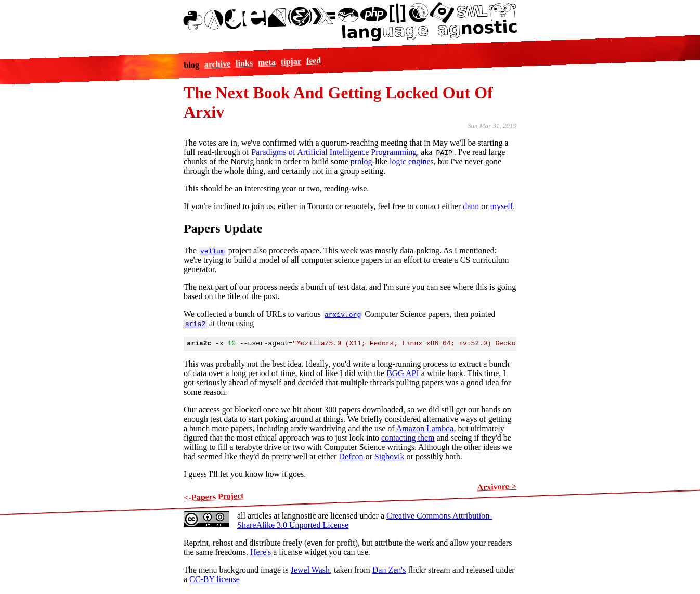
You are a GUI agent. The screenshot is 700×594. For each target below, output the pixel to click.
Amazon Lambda (425, 430)
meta (266, 62)
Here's (261, 554)
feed (313, 60)
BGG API (403, 375)
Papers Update (223, 228)
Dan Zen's (389, 571)
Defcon (351, 458)
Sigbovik (390, 458)
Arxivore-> (497, 488)
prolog (361, 162)
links (244, 63)
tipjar (291, 61)
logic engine (410, 162)
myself (502, 206)
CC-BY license (215, 581)
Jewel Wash (310, 571)
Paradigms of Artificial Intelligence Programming (334, 152)
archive (217, 64)
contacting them (408, 439)
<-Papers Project (214, 498)
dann (471, 206)
